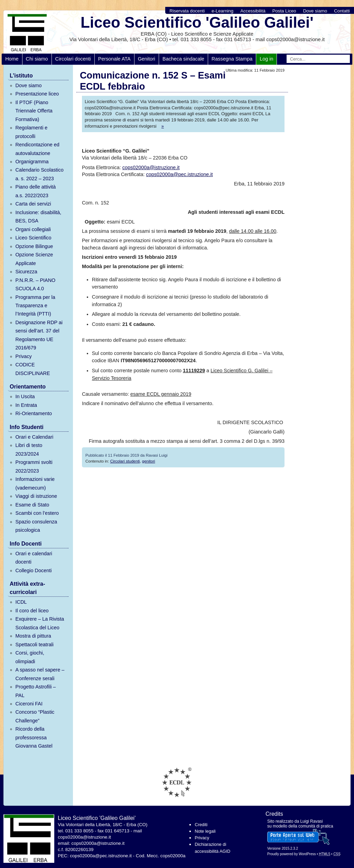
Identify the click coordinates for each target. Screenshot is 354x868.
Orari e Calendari (35, 437)
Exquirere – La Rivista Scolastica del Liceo (40, 623)
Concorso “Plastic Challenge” (35, 716)
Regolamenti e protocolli (32, 132)
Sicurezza (26, 272)
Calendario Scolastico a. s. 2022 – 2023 (40, 174)
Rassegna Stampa (232, 59)
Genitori (147, 59)
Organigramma (32, 162)
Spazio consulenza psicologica (36, 526)
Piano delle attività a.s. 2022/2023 (36, 191)
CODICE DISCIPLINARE (33, 369)
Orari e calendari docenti (34, 558)
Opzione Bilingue (34, 246)
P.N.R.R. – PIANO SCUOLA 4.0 (36, 284)
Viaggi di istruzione (36, 496)
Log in (266, 59)
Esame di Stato (32, 505)
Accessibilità (253, 11)
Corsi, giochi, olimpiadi (30, 657)
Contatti (342, 11)
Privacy (24, 356)
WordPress (307, 854)
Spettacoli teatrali (35, 645)
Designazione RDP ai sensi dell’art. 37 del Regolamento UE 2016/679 (39, 335)
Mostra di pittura (33, 636)
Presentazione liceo (37, 94)
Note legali (205, 831)
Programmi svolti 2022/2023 (34, 466)
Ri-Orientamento (34, 413)
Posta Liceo (284, 11)
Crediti (201, 825)
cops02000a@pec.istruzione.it (180, 174)
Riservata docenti (187, 11)
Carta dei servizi (33, 204)
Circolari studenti (125, 461)
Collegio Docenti (34, 570)
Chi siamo (37, 59)
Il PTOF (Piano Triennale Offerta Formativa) (34, 111)
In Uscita (25, 396)
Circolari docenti (73, 59)
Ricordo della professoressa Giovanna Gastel (34, 737)
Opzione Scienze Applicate (34, 259)
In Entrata (26, 405)
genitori (149, 461)
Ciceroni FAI (29, 704)
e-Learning (222, 11)
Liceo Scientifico (34, 238)
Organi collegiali (33, 229)
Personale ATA (114, 59)
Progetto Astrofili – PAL (36, 691)
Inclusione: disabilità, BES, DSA (39, 217)
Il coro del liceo (32, 611)
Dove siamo (315, 11)
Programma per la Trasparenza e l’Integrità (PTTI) (35, 306)
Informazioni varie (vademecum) (35, 483)
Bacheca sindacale (183, 59)
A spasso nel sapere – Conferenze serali (40, 674)
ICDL (21, 602)
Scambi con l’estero (37, 513)
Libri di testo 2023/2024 (29, 449)
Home (12, 59)
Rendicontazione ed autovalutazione (38, 149)
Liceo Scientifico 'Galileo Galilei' (197, 22)
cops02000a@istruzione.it (151, 167)
